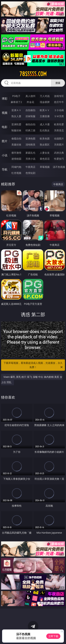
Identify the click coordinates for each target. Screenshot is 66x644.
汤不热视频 (59, 167)
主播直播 (45, 116)
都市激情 (16, 153)
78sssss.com (33, 74)
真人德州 (30, 96)
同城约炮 (16, 167)
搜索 (58, 83)
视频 (5, 113)
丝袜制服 (30, 116)
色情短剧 (30, 173)
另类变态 (59, 130)
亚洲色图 (30, 138)
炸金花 (30, 102)
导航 (5, 169)
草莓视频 (45, 167)
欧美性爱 (59, 124)
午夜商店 (30, 167)
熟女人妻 (16, 116)
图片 (5, 141)
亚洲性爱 (16, 124)
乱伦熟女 (45, 130)
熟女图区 (45, 145)
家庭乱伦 (30, 153)
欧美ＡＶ (45, 110)
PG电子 (16, 96)
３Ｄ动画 (59, 110)
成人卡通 (45, 124)
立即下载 (53, 636)
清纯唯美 (30, 145)
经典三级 (30, 130)
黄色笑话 (45, 159)
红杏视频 (16, 173)
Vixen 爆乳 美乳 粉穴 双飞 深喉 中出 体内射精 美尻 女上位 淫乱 (32, 380)
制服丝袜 (16, 130)
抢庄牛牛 (59, 102)
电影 (5, 127)
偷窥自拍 (16, 138)
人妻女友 (45, 153)
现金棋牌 (45, 102)
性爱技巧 (59, 159)
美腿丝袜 (16, 145)
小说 (5, 155)
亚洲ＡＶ (16, 110)
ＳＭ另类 (59, 116)
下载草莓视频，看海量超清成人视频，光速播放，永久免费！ (33, 365)
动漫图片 (59, 138)
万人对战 (45, 96)
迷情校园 (16, 159)
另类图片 (59, 145)
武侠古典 (59, 153)
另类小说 (30, 159)
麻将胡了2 (16, 102)
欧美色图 (45, 138)
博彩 (5, 99)
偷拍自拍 (30, 124)
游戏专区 (59, 96)
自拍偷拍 (30, 110)
